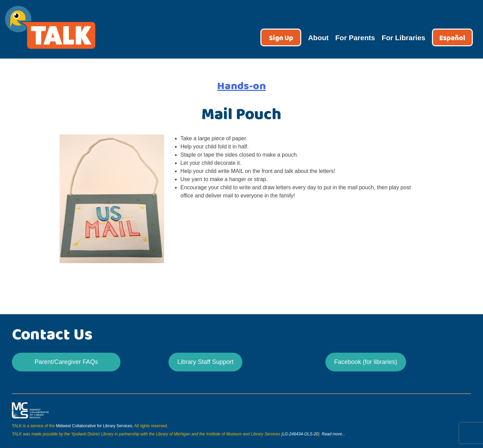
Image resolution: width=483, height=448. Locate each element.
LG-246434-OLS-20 (300, 434)
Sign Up (281, 38)
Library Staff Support (205, 362)
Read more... (333, 434)
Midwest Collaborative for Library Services (94, 426)
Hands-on (242, 86)
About (318, 38)
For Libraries (403, 38)
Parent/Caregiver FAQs (66, 362)
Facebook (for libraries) (366, 362)
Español (452, 38)
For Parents (355, 38)
